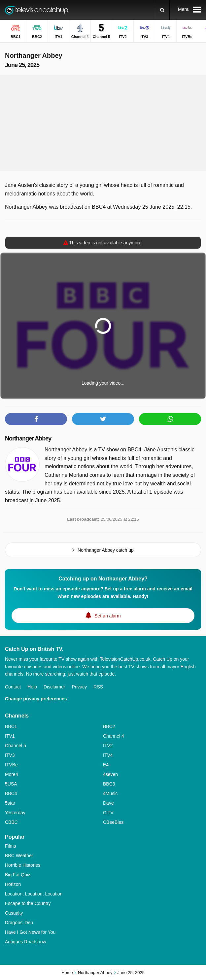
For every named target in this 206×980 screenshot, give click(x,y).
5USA (11, 784)
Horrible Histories (23, 865)
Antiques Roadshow (26, 942)
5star (10, 803)
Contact (13, 687)
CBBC (11, 822)
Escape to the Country (28, 903)
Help (32, 687)
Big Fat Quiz (18, 875)
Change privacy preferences (36, 699)
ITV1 (10, 736)
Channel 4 (114, 736)
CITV (108, 813)
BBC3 (109, 784)
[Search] (162, 10)
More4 (12, 774)
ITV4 (108, 755)
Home (67, 973)
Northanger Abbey (28, 438)
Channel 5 (16, 746)
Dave (108, 803)
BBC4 (11, 793)
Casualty (14, 913)
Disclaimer (54, 687)
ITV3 (10, 755)
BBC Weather (19, 856)
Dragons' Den (19, 923)
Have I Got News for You (30, 932)
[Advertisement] (103, 123)
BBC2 (109, 726)
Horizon (13, 884)
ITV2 (108, 746)
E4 (106, 765)
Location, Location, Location (34, 894)
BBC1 (11, 726)
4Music (110, 793)
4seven (110, 774)
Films (10, 846)
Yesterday (15, 813)
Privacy (79, 687)
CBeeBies (113, 822)
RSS (98, 687)
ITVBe (11, 765)
